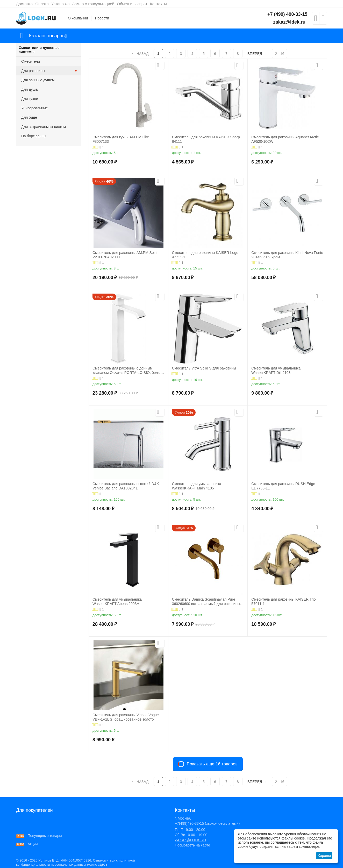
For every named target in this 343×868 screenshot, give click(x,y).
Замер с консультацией (93, 4)
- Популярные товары (39, 836)
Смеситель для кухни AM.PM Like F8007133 (121, 139)
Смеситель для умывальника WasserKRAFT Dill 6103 (276, 370)
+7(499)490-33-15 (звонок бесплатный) (207, 823)
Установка (60, 4)
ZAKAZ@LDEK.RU (190, 840)
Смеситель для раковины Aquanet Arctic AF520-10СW (285, 139)
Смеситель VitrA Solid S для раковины (204, 368)
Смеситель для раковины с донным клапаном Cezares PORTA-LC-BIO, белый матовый (127, 371)
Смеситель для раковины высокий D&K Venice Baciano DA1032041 (126, 486)
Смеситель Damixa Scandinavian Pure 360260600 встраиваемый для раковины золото (206, 602)
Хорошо (324, 856)
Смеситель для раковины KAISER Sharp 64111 (206, 139)
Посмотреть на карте (192, 845)
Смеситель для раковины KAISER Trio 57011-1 (283, 602)
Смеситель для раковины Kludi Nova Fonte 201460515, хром (287, 255)
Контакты (158, 4)
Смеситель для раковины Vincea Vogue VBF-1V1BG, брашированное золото (126, 717)
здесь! (103, 864)
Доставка (24, 4)
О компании (78, 18)
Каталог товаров (47, 36)
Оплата (42, 4)
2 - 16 (280, 54)
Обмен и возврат (132, 4)
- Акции (27, 844)
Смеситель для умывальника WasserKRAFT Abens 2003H (117, 602)
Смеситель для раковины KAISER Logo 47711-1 (205, 255)
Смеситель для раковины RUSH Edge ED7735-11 (283, 486)
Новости (102, 18)
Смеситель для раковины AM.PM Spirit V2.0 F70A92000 (125, 255)
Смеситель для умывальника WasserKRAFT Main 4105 (197, 486)
